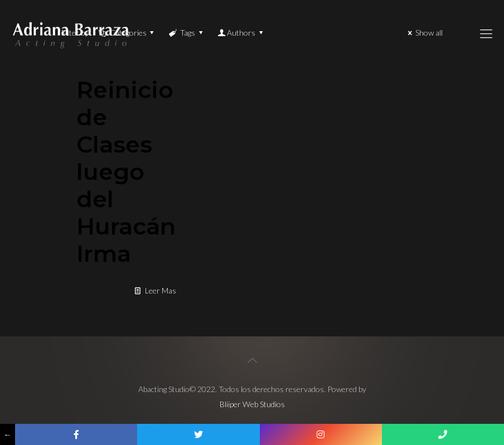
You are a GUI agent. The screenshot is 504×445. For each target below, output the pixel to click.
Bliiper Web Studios (252, 404)
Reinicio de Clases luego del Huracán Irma (126, 172)
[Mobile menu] (486, 33)
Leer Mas (161, 290)
